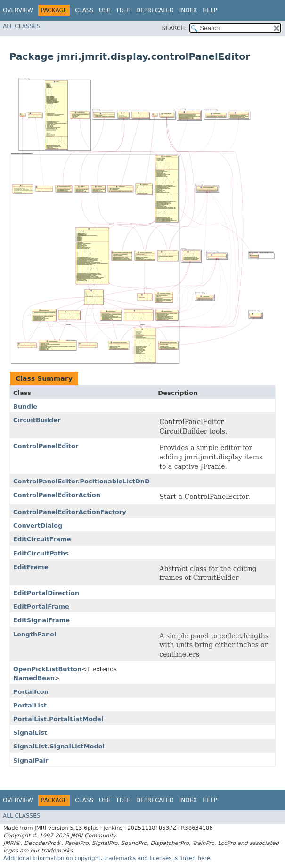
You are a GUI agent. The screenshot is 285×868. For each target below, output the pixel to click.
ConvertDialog (38, 526)
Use (105, 10)
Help (210, 10)
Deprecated (155, 10)
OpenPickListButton (47, 669)
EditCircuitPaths (41, 553)
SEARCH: (175, 28)
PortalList (30, 705)
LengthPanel (35, 634)
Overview (18, 10)
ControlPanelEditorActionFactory (70, 512)
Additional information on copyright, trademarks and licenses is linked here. (108, 858)
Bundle (25, 406)
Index (188, 10)
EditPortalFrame (41, 607)
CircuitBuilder (37, 420)
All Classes (21, 26)
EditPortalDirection (46, 593)
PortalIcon (31, 692)
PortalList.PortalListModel (58, 719)
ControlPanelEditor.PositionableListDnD (81, 481)
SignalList (30, 733)
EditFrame (31, 567)
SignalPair (31, 760)
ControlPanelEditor (46, 446)
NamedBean (34, 678)
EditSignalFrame (41, 620)
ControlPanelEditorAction (57, 495)
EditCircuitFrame (42, 539)
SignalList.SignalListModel (59, 746)
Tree (123, 10)
